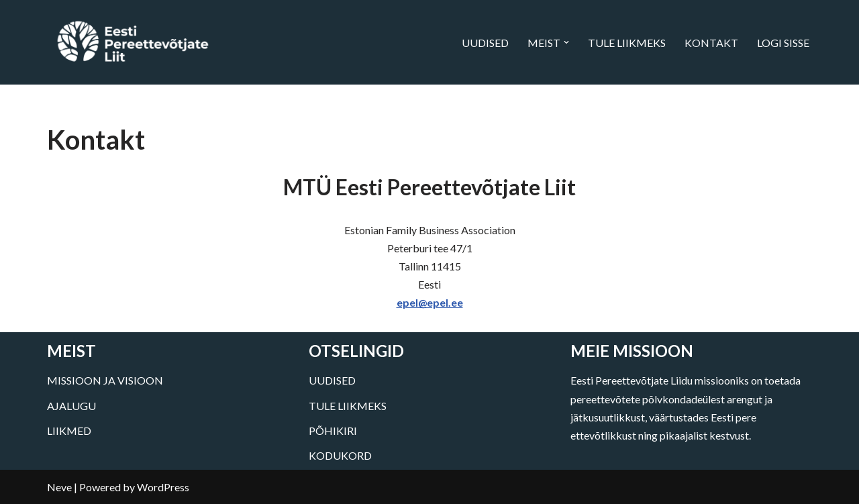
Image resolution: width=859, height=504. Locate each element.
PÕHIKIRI (333, 431)
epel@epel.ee (430, 302)
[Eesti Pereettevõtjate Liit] (133, 42)
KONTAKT (711, 43)
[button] (566, 42)
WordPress (163, 487)
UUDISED (485, 43)
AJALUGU (71, 406)
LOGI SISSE (783, 43)
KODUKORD (340, 455)
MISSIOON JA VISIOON (105, 380)
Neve (59, 487)
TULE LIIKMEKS (627, 43)
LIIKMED (69, 431)
